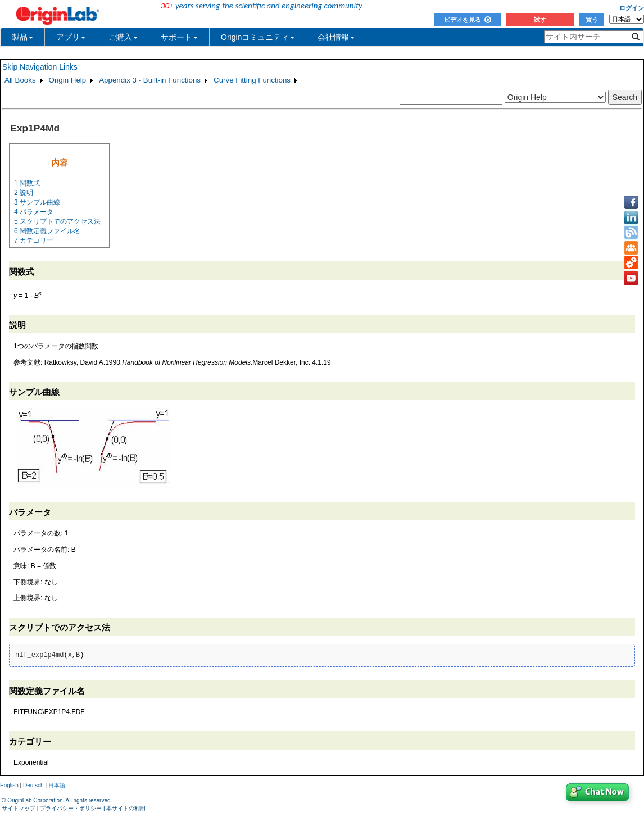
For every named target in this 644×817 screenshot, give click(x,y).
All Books (20, 80)
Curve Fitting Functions (252, 80)
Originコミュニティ (258, 37)
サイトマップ (19, 808)
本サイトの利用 (126, 808)
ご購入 (123, 37)
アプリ (71, 37)
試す (540, 20)
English (9, 785)
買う (592, 20)
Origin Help (68, 80)
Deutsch (33, 785)
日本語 (57, 785)
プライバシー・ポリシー (71, 808)
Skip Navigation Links (40, 67)
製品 (22, 37)
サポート (179, 37)
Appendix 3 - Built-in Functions (150, 80)
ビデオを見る (468, 20)
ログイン (632, 8)
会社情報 (336, 37)
